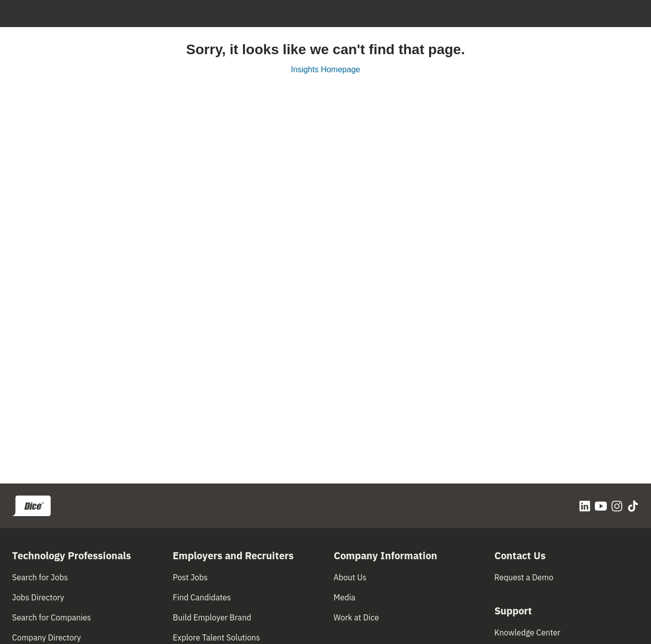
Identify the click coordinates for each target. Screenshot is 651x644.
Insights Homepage (326, 69)
